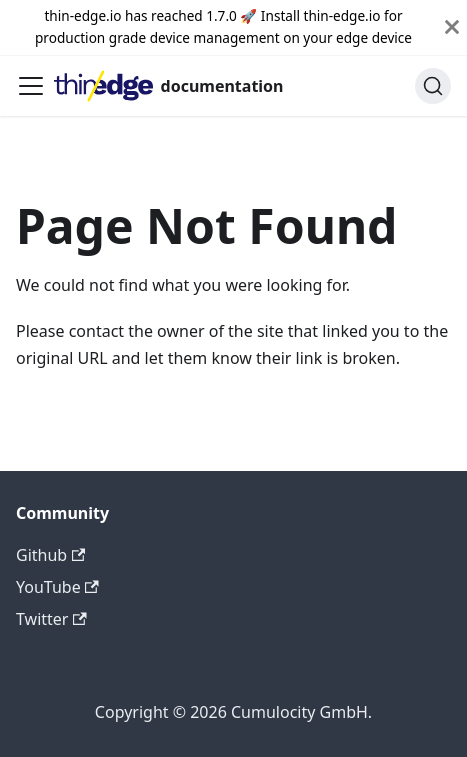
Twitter (51, 619)
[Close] (452, 27)
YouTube (57, 587)
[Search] (433, 86)
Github (50, 555)
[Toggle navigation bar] (31, 86)
